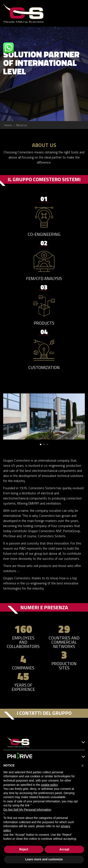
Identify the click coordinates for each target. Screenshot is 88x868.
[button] (41, 444)
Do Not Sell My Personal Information (27, 810)
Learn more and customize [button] (44, 859)
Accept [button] (64, 849)
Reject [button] (24, 849)
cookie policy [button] (49, 785)
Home (8, 125)
